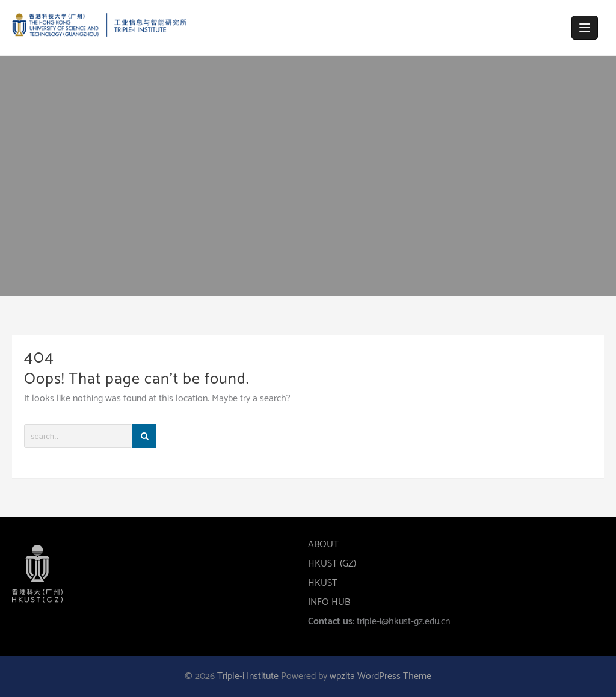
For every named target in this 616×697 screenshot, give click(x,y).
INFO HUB (329, 602)
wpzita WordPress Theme (380, 676)
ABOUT (323, 545)
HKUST (323, 583)
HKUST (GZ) (332, 564)
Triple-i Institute (248, 676)
